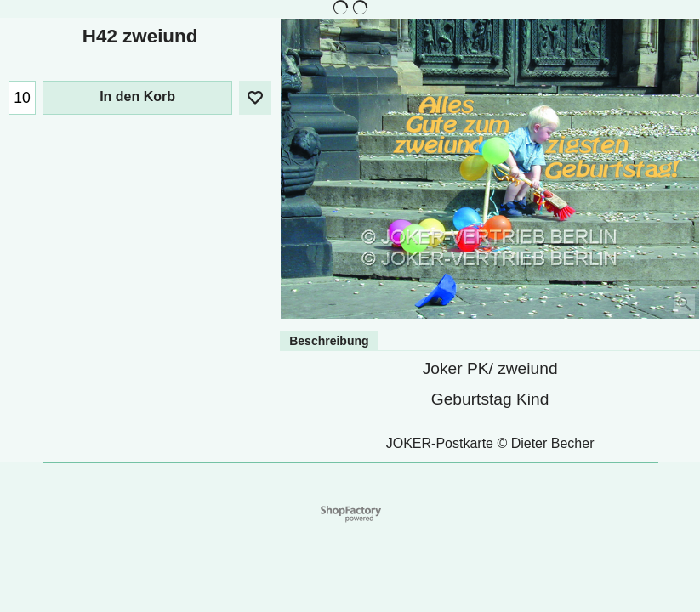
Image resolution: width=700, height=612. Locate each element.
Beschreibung (329, 341)
